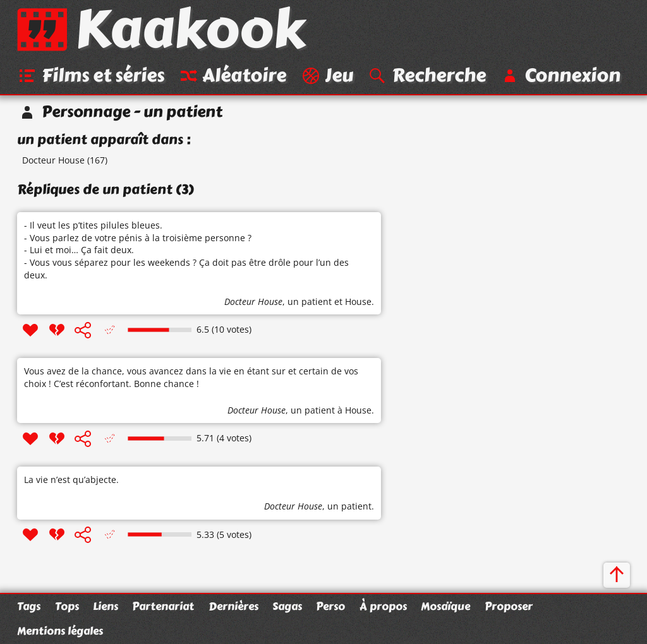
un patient (310, 301)
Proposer (509, 606)
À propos (383, 606)
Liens (106, 606)
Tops (67, 606)
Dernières (233, 606)
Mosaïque (445, 606)
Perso (330, 606)
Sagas (287, 606)
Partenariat (163, 606)
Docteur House (53, 160)
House (358, 301)
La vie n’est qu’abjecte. (71, 480)
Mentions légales (60, 631)
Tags (29, 606)
